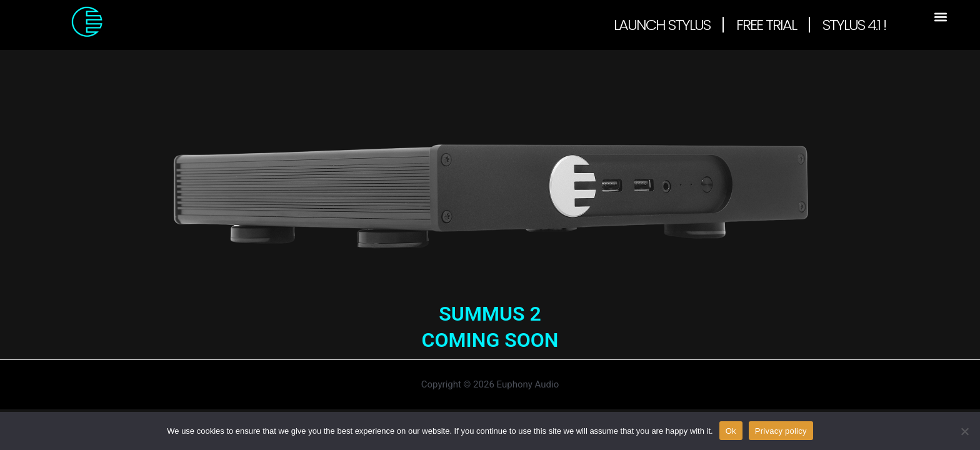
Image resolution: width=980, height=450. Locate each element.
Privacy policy (781, 430)
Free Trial (766, 25)
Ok (731, 430)
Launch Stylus (662, 25)
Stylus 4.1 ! (854, 25)
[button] (940, 17)
